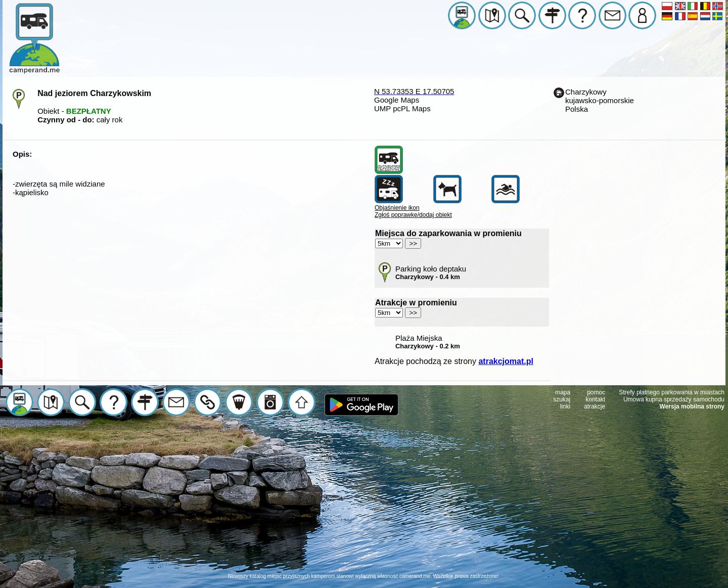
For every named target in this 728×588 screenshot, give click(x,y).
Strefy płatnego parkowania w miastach (672, 392)
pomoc (596, 392)
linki (565, 406)
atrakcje (595, 406)
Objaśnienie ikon (397, 208)
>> (413, 243)
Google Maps (397, 100)
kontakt (596, 399)
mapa (563, 392)
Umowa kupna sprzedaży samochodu (674, 399)
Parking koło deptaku (431, 273)
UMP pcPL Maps (402, 108)
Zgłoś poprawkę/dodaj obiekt (413, 215)
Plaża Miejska (428, 342)
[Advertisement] (364, 502)
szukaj (562, 399)
